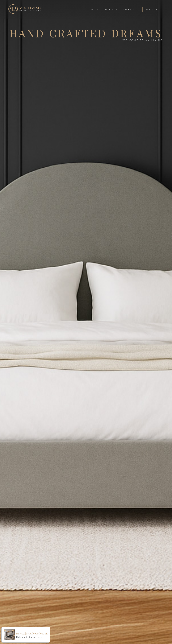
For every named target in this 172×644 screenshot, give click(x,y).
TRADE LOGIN (153, 10)
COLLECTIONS (93, 10)
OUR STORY (111, 10)
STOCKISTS (129, 10)
